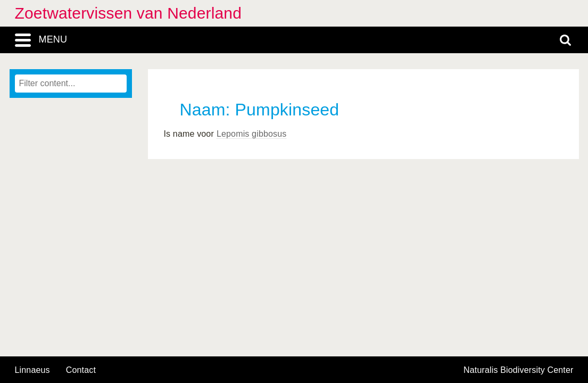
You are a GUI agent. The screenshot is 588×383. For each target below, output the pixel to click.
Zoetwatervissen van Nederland (129, 13)
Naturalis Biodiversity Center (519, 370)
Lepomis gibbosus (252, 134)
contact (81, 370)
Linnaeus (32, 370)
